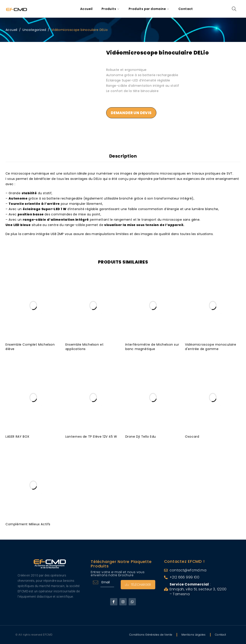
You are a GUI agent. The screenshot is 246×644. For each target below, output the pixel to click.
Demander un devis (131, 113)
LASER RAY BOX (18, 437)
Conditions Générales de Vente (151, 635)
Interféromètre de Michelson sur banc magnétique (152, 347)
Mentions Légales (193, 635)
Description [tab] (123, 156)
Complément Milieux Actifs (28, 524)
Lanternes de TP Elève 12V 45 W (91, 437)
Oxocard (192, 437)
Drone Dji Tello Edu (141, 437)
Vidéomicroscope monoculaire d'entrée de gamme (211, 347)
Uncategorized (34, 30)
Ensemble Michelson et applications (85, 347)
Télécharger (138, 585)
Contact (221, 635)
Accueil (11, 30)
